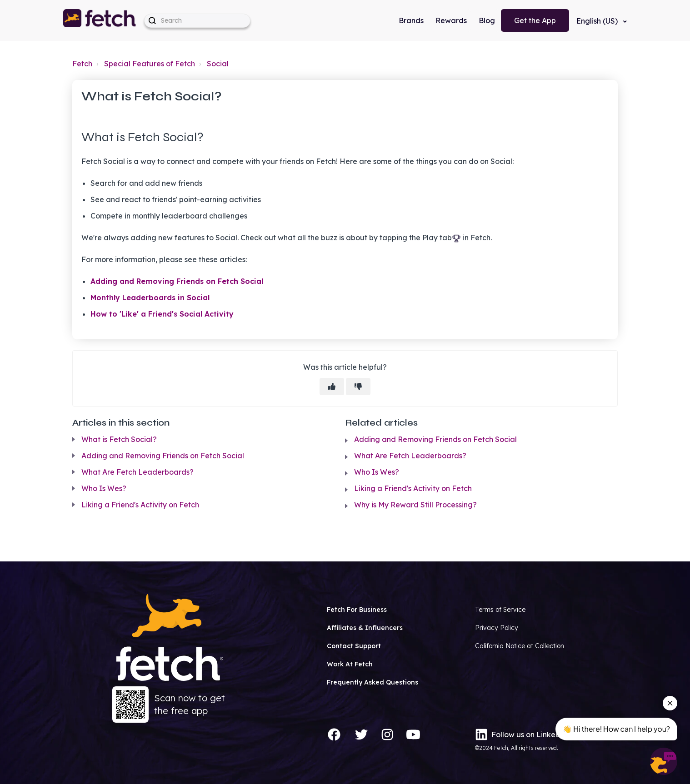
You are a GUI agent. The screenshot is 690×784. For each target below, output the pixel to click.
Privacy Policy (497, 628)
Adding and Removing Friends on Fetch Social (177, 281)
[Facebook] (334, 734)
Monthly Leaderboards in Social (150, 298)
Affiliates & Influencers (365, 628)
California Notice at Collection (520, 646)
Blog (487, 20)
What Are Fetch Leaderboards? (137, 472)
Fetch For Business (357, 610)
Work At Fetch (350, 664)
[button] (100, 20)
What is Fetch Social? (119, 439)
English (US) (598, 21)
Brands (411, 20)
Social (218, 64)
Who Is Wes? (104, 488)
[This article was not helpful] (358, 387)
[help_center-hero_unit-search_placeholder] (197, 21)
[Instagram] (387, 734)
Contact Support (354, 646)
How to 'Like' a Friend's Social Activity (162, 314)
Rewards (451, 20)
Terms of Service (500, 610)
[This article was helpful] (332, 387)
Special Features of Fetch (150, 64)
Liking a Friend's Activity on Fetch (140, 505)
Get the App (535, 20)
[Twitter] (361, 734)
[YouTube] (413, 734)
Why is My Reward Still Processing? (415, 505)
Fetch (82, 64)
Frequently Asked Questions (372, 682)
